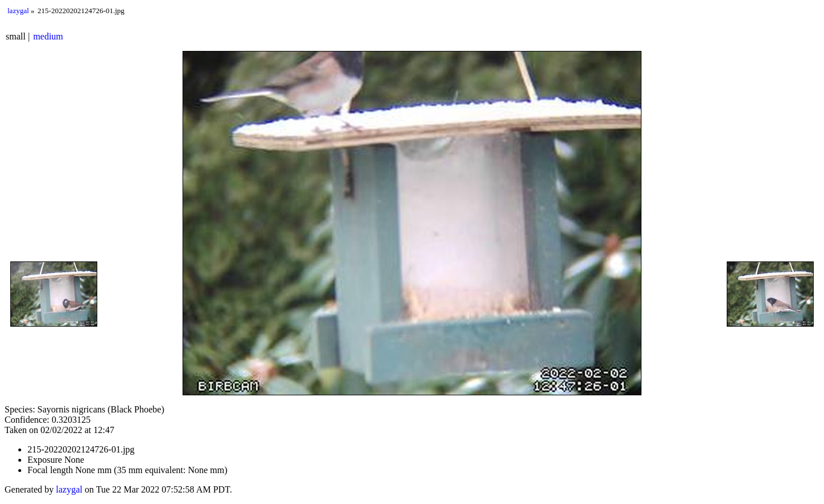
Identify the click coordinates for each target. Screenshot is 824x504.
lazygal (18, 11)
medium (48, 36)
